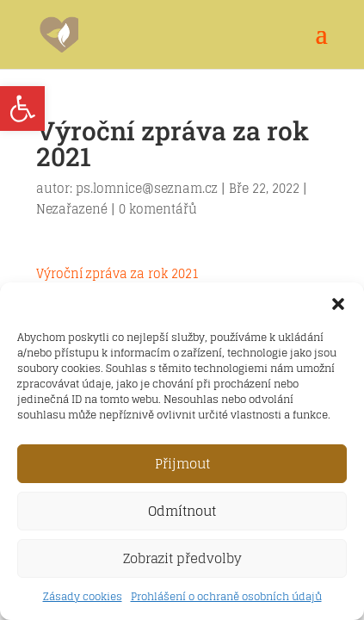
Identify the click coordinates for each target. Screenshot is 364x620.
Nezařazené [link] (72, 209)
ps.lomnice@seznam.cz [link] (147, 188)
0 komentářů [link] (158, 209)
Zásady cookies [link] (83, 596)
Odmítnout (182, 511)
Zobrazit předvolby (182, 558)
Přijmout (182, 464)
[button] (338, 304)
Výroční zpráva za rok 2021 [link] (117, 273)
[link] (22, 108)
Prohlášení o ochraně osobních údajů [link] (226, 596)
